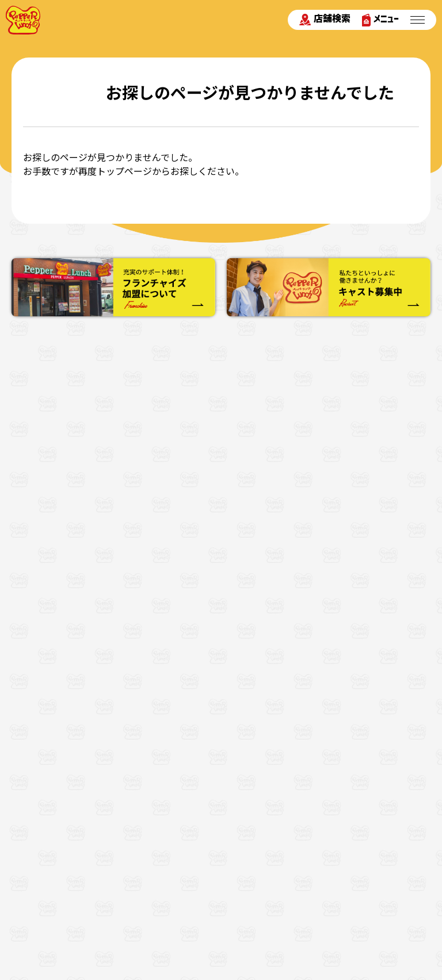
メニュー (380, 20)
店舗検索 (325, 20)
